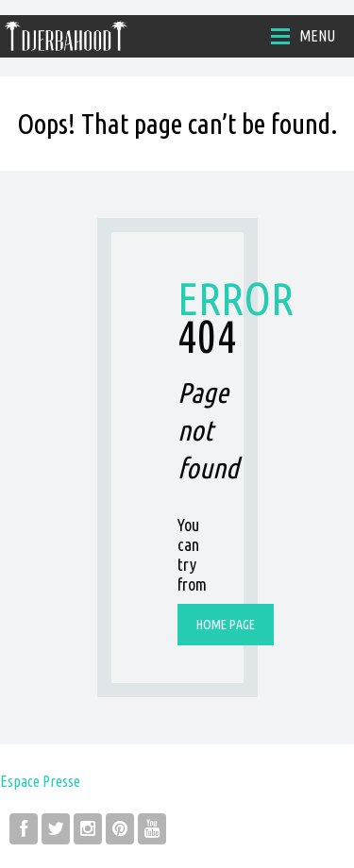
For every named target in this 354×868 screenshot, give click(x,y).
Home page (226, 625)
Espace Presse (40, 781)
